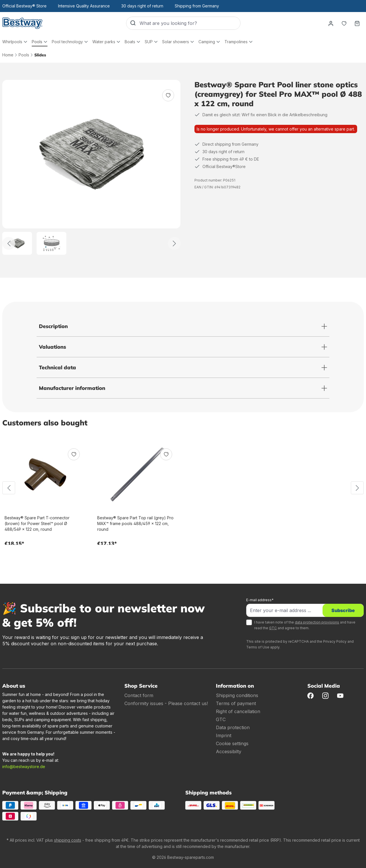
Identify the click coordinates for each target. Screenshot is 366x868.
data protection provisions (317, 622)
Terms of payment (236, 703)
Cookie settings (232, 743)
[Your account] (331, 23)
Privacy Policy (335, 641)
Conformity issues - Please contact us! (166, 703)
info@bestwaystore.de (24, 767)
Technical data (57, 367)
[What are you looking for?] (190, 23)
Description (53, 326)
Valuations (52, 347)
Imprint (224, 735)
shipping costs (68, 840)
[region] (91, 167)
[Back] (9, 243)
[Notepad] (344, 23)
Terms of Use (258, 647)
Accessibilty (229, 751)
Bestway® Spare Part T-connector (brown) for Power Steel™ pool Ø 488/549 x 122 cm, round (37, 523)
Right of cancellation (238, 711)
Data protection (233, 727)
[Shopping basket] (357, 23)
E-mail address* (260, 600)
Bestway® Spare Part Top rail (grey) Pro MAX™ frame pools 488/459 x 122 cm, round (135, 523)
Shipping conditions (237, 695)
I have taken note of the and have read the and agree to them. (305, 625)
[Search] (133, 23)
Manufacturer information (72, 388)
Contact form (139, 695)
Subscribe (343, 610)
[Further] (174, 243)
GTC (273, 628)
